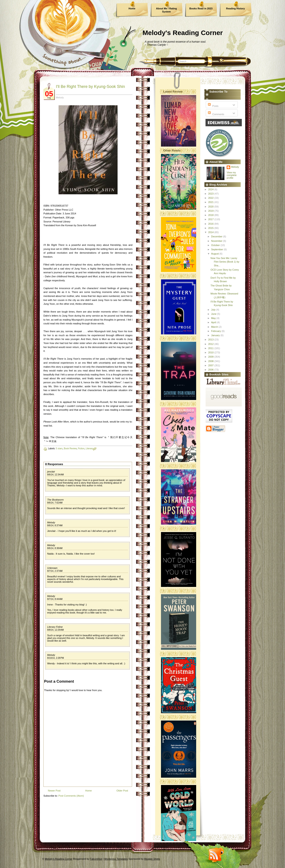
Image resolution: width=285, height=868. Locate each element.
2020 (211, 207)
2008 (211, 361)
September (217, 249)
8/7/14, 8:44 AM (55, 599)
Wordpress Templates (116, 859)
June (214, 314)
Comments (216, 114)
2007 (211, 365)
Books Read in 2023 (201, 8)
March (215, 327)
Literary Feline (55, 627)
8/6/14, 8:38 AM (55, 548)
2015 (211, 228)
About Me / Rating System (167, 10)
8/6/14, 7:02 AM (55, 503)
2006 (211, 370)
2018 (211, 215)
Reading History (235, 8)
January (216, 335)
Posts (213, 106)
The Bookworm (55, 500)
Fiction (81, 449)
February (216, 331)
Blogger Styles (152, 859)
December (217, 236)
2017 (211, 219)
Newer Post (54, 791)
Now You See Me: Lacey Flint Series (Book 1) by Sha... (225, 262)
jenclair (51, 472)
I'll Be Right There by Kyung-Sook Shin (90, 87)
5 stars (59, 449)
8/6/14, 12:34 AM (55, 475)
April (214, 322)
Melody (51, 522)
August (215, 254)
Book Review (70, 449)
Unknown (52, 568)
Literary (89, 449)
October (216, 245)
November (217, 241)
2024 (211, 189)
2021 (211, 202)
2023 (211, 194)
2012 (211, 344)
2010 (211, 352)
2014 (211, 232)
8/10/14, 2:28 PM (56, 658)
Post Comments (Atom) (71, 796)
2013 (211, 340)
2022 (211, 198)
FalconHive (96, 859)
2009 (211, 357)
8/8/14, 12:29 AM (55, 630)
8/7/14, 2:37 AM (55, 571)
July (214, 310)
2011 (211, 348)
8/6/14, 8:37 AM (55, 525)
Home (132, 8)
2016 (211, 224)
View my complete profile (232, 175)
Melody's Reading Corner (183, 33)
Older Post (122, 791)
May (214, 318)
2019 (211, 211)
